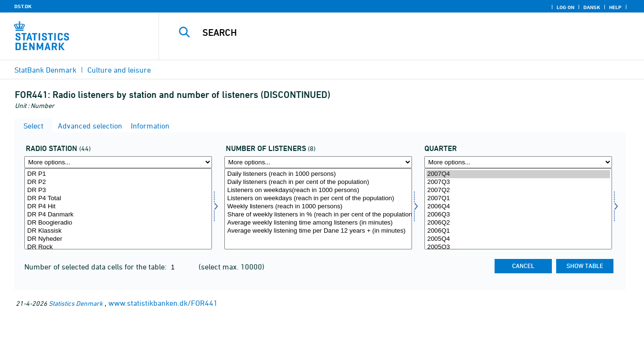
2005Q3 (518, 247)
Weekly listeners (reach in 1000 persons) (318, 207)
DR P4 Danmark (118, 215)
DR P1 (118, 174)
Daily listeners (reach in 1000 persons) (318, 174)
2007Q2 (518, 190)
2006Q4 (518, 207)
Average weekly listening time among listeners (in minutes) (318, 223)
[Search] (390, 32)
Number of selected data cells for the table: (96, 267)
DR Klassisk (118, 231)
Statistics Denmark (76, 303)
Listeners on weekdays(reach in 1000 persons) (318, 190)
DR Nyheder (118, 239)
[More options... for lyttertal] (318, 162)
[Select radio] (118, 209)
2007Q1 (518, 199)
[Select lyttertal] (318, 209)
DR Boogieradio (118, 223)
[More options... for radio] (118, 162)
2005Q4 (518, 239)
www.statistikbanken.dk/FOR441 (163, 303)
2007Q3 (518, 182)
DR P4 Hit (118, 207)
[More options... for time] (518, 162)
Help (615, 7)
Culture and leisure (119, 70)
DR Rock (118, 247)
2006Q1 (518, 231)
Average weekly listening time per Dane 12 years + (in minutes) (318, 231)
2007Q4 (518, 174)
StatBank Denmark (45, 70)
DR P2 (118, 182)
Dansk (592, 7)
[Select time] (518, 209)
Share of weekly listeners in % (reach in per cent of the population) (318, 215)
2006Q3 (518, 215)
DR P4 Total (118, 199)
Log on (565, 7)
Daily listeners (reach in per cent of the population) (318, 182)
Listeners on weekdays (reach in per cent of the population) (318, 199)
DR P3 (118, 190)
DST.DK (23, 6)
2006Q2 (518, 223)
